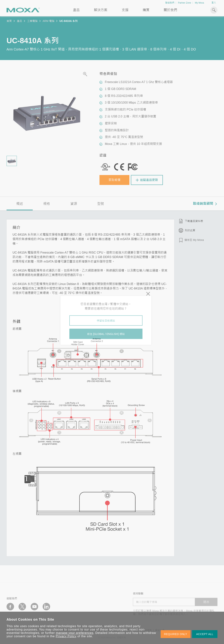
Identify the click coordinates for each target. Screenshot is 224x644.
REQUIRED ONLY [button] (176, 634)
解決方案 (101, 10)
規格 (47, 204)
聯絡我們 (170, 3)
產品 (19, 21)
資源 (74, 204)
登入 (214, 3)
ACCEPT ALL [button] (205, 634)
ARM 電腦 (49, 21)
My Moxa (199, 3)
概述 (20, 204)
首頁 (9, 21)
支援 (125, 10)
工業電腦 (32, 21)
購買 (146, 10)
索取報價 (114, 180)
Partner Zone (185, 3)
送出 (206, 602)
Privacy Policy (66, 636)
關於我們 (170, 10)
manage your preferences (75, 633)
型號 (101, 204)
